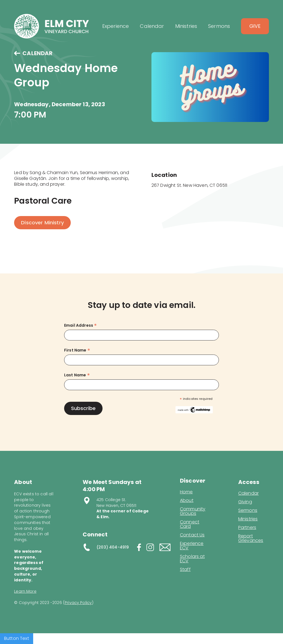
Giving (245, 502)
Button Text (17, 638)
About (187, 501)
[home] (52, 26)
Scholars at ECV (192, 559)
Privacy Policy (78, 603)
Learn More (25, 591)
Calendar (248, 493)
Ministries (248, 519)
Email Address (80, 325)
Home (186, 492)
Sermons (248, 510)
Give (255, 26)
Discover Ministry (42, 223)
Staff (185, 570)
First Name (77, 350)
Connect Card (190, 524)
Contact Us (192, 535)
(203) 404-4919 (113, 547)
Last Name (77, 375)
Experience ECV (192, 546)
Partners (247, 528)
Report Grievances (251, 539)
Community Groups (193, 511)
